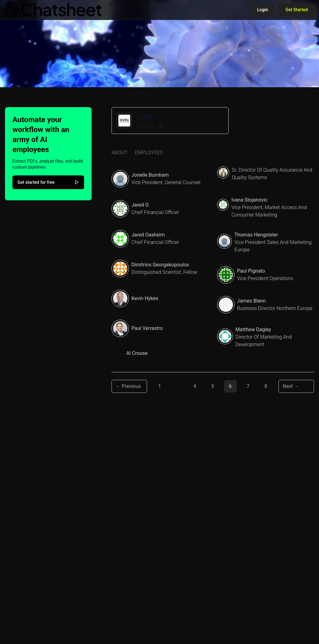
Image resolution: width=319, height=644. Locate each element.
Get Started (297, 10)
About (119, 153)
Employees (149, 153)
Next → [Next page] (291, 386)
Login (263, 10)
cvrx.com (146, 126)
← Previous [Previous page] (128, 386)
